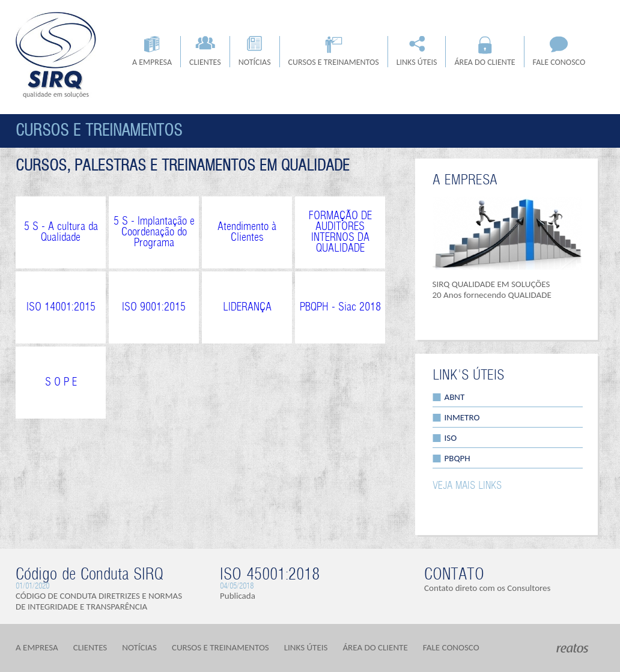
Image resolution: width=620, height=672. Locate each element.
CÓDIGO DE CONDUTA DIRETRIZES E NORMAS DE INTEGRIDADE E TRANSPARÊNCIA (99, 601)
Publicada (238, 596)
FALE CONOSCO (559, 52)
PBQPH (457, 458)
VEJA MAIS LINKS (467, 486)
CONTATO (454, 575)
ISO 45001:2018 (270, 575)
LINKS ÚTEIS (417, 52)
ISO (451, 438)
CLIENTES (205, 52)
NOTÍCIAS (255, 52)
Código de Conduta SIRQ (90, 575)
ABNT (455, 397)
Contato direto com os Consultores (487, 588)
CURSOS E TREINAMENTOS (334, 52)
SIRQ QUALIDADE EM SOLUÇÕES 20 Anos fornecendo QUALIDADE (492, 289)
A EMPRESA (152, 52)
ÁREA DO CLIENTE (485, 52)
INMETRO (462, 417)
